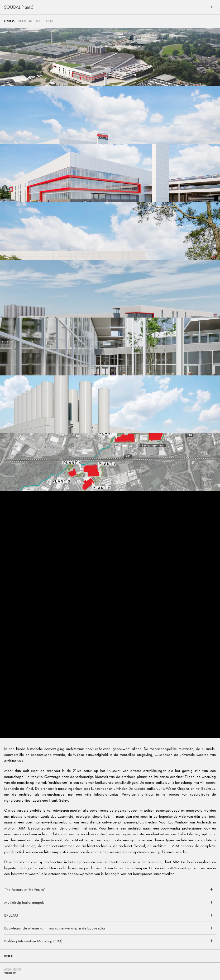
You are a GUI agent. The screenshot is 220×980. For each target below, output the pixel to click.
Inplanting (25, 21)
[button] (110, 889)
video (39, 21)
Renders (9, 21)
